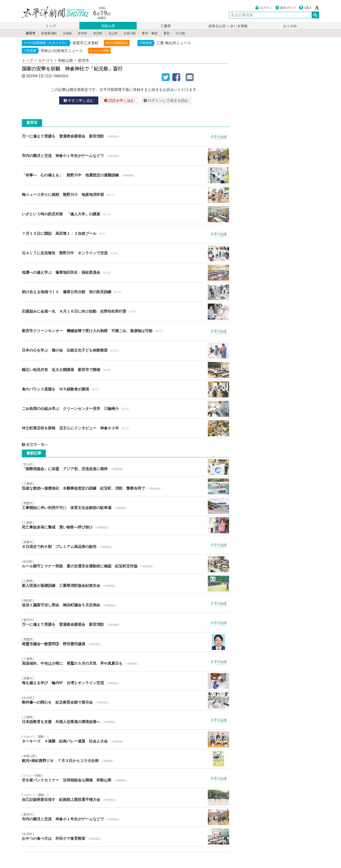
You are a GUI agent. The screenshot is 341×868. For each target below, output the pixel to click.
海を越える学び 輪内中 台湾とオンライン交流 (125, 681)
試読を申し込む (119, 100)
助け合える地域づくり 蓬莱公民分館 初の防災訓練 (125, 292)
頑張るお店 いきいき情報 (228, 26)
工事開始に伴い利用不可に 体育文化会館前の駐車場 (125, 506)
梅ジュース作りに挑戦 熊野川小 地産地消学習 (125, 195)
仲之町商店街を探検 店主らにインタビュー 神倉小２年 (125, 428)
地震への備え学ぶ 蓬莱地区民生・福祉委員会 (125, 273)
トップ (51, 26)
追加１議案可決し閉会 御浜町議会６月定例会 (125, 603)
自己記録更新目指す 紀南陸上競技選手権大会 (125, 798)
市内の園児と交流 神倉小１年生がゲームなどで (125, 156)
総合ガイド (286, 8)
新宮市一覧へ (35, 445)
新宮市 (31, 33)
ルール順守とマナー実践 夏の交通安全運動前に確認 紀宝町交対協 (125, 564)
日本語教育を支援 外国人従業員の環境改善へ (125, 720)
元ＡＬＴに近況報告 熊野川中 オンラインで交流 (125, 253)
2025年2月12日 (39, 76)
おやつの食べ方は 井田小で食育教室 (125, 837)
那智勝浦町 (49, 33)
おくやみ (290, 26)
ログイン (264, 8)
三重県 (166, 26)
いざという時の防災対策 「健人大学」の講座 (125, 214)
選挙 (167, 33)
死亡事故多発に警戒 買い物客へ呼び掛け (125, 525)
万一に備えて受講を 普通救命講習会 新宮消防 (125, 136)
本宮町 (98, 33)
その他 (180, 33)
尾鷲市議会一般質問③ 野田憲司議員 (125, 642)
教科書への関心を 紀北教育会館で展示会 (125, 700)
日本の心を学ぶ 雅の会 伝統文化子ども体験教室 (125, 350)
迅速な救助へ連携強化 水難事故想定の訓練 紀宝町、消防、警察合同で (125, 486)
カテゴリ (46, 60)
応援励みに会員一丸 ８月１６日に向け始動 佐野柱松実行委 (125, 312)
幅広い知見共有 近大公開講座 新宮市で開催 (125, 370)
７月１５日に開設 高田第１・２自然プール (125, 234)
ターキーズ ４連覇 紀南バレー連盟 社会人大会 (125, 739)
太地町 (67, 33)
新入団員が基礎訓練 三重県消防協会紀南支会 (125, 584)
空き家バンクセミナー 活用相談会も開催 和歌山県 (125, 778)
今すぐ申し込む (79, 100)
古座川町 (130, 33)
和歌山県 (108, 26)
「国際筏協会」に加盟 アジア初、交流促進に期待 (125, 467)
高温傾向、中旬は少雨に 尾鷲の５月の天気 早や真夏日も (125, 661)
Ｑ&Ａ (305, 8)
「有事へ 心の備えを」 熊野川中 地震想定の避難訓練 (125, 175)
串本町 (83, 33)
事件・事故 (150, 33)
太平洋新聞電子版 (51, 13)
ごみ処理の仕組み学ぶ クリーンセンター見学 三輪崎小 (125, 409)
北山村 (113, 33)
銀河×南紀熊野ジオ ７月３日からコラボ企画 (125, 759)
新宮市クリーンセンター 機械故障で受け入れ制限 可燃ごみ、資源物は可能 (125, 331)
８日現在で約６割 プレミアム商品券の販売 (125, 545)
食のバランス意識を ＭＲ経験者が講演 (125, 389)
